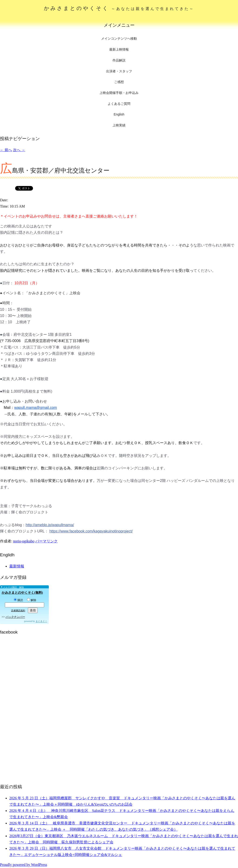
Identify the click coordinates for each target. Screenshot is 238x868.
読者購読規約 (18, 610)
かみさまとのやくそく (119, 8)
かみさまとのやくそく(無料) (22, 593)
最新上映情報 (119, 49)
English (119, 114)
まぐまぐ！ (41, 621)
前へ (6, 150)
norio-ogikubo (24, 541)
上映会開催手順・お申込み (119, 93)
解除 (32, 600)
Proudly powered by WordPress (23, 865)
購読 (18, 600)
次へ (19, 150)
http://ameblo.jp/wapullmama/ (50, 525)
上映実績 (119, 125)
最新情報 (17, 566)
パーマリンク (46, 541)
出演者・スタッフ (119, 71)
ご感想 (119, 82)
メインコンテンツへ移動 (119, 39)
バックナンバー (15, 617)
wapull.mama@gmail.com (35, 408)
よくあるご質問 (119, 104)
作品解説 (119, 60)
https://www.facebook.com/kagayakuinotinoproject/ (91, 531)
